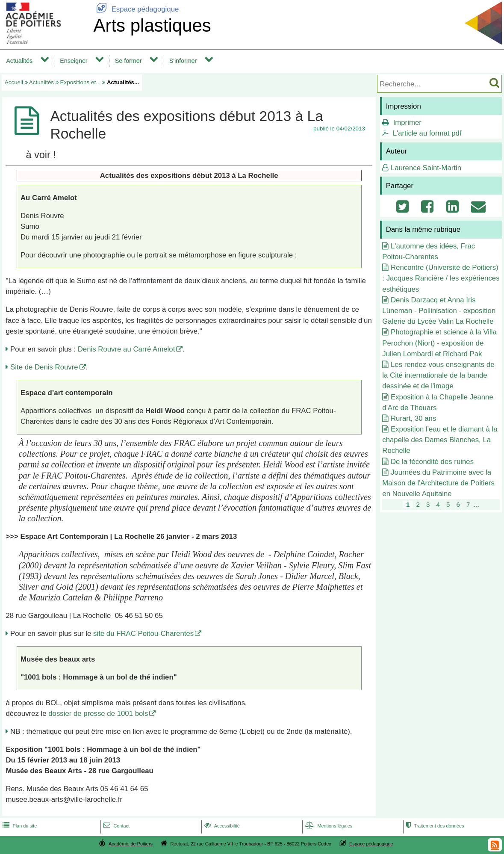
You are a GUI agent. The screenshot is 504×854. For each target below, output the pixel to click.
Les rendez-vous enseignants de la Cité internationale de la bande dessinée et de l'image (438, 375)
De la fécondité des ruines (432, 462)
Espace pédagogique (136, 9)
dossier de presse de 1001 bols (98, 714)
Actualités (19, 61)
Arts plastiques (152, 25)
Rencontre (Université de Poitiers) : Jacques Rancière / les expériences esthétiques (441, 278)
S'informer (183, 61)
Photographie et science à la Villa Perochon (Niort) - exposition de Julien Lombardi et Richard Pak (439, 343)
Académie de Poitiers (131, 844)
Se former (128, 61)
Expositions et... (81, 82)
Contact (116, 826)
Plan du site (19, 826)
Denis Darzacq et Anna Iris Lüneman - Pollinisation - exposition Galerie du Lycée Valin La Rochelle (439, 311)
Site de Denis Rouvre (44, 367)
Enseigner (74, 61)
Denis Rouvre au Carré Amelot (127, 349)
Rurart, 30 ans (413, 418)
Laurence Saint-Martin (426, 168)
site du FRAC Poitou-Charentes (143, 634)
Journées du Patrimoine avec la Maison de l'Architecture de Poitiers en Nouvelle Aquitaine (438, 483)
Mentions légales (328, 826)
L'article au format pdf (427, 133)
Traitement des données (434, 826)
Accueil (14, 82)
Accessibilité (221, 826)
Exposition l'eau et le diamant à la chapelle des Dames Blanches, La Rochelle (440, 440)
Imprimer (407, 123)
